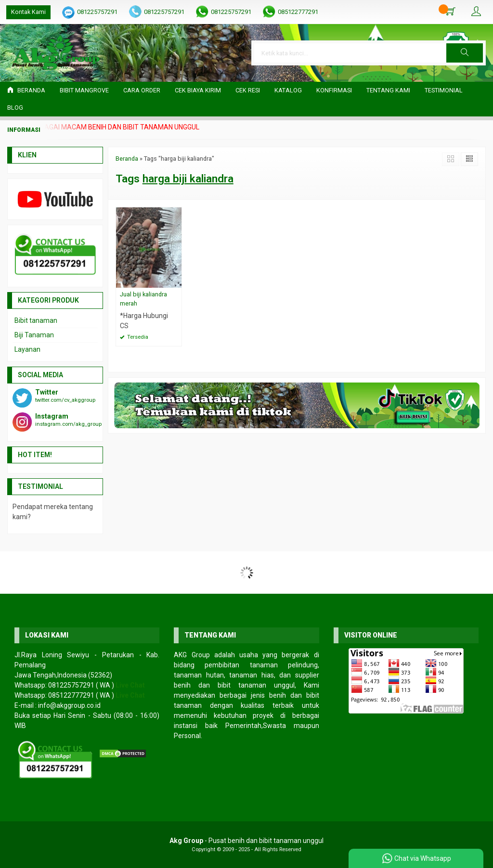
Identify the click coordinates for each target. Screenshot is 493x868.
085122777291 (298, 12)
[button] (465, 53)
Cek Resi (248, 90)
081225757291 (97, 12)
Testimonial (444, 90)
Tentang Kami (388, 90)
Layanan (27, 349)
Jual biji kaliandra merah (143, 299)
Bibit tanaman (36, 320)
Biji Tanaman (34, 335)
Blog (15, 108)
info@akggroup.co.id (69, 705)
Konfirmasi (334, 90)
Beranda (26, 90)
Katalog (288, 90)
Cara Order (142, 90)
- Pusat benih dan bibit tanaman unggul (246, 841)
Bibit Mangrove (84, 90)
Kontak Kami (28, 12)
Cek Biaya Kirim (198, 90)
